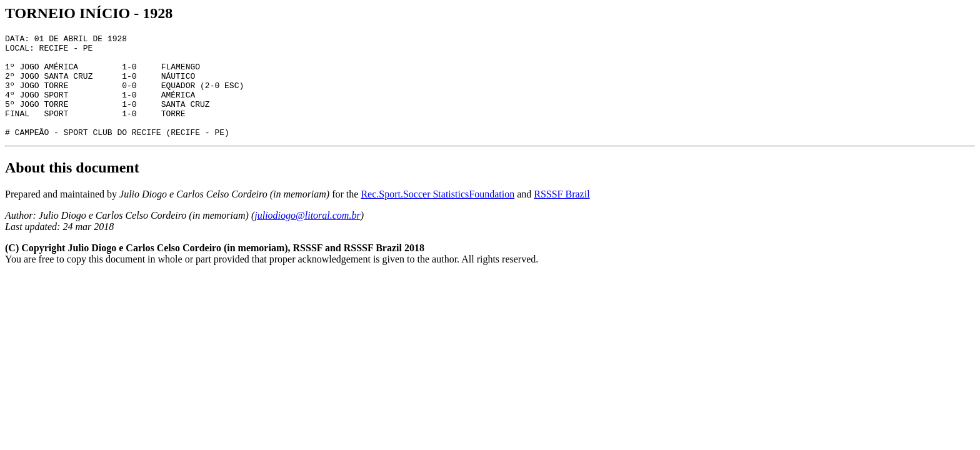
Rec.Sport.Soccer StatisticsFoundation (437, 215)
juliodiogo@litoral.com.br (307, 236)
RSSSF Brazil (562, 215)
